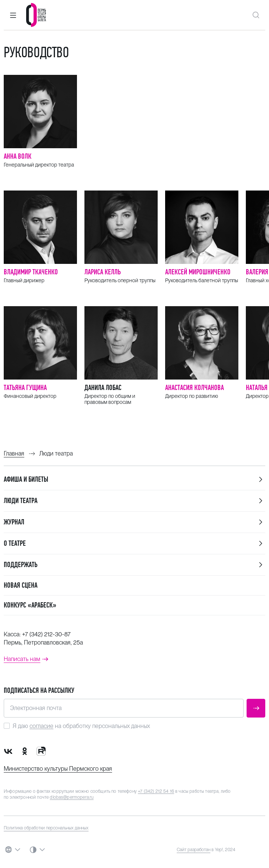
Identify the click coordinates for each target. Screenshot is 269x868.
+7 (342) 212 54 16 (156, 791)
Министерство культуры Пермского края (58, 769)
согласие (41, 726)
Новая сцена (21, 585)
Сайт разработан (194, 850)
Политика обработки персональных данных (46, 828)
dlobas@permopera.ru (72, 797)
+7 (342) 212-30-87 (46, 634)
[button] (13, 15)
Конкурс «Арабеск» (30, 605)
